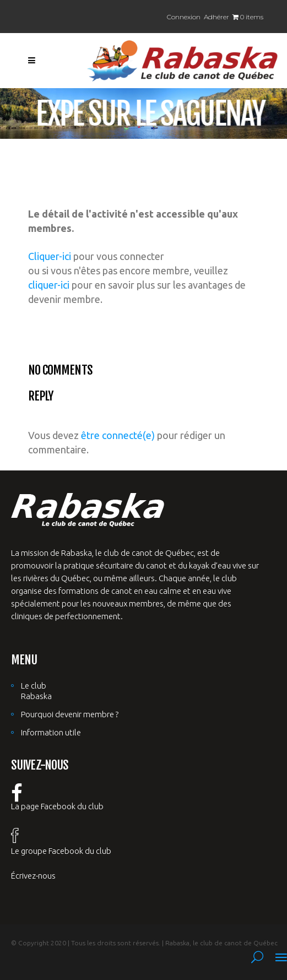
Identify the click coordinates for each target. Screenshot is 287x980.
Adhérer (216, 17)
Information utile (51, 732)
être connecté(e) (118, 435)
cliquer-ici (49, 285)
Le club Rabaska (36, 691)
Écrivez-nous (33, 876)
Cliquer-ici (50, 256)
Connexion (184, 17)
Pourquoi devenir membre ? (70, 714)
